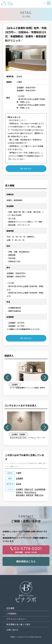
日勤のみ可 (29, 489)
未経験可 (19, 489)
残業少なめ (39, 495)
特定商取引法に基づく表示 (18, 624)
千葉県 (19, 473)
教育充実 (30, 495)
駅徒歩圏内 (20, 495)
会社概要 (10, 608)
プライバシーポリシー (16, 619)
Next (44, 377)
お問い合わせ (12, 630)
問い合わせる (26, 169)
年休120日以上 (30, 492)
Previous (8, 377)
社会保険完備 (40, 489)
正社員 (19, 484)
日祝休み (19, 492)
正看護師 (19, 478)
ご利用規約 (11, 614)
